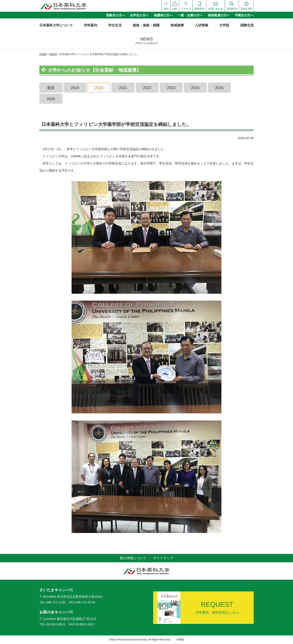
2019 (75, 88)
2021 (123, 88)
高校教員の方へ (219, 15)
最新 (51, 88)
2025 (219, 88)
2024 (195, 88)
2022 (147, 88)
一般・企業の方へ (190, 15)
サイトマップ (163, 558)
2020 (99, 88)
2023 (171, 88)
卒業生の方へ (244, 15)
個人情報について (133, 558)
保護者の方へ (163, 15)
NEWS (53, 54)
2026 (51, 99)
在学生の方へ (139, 15)
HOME (43, 54)
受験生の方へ (116, 15)
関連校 (180, 640)
